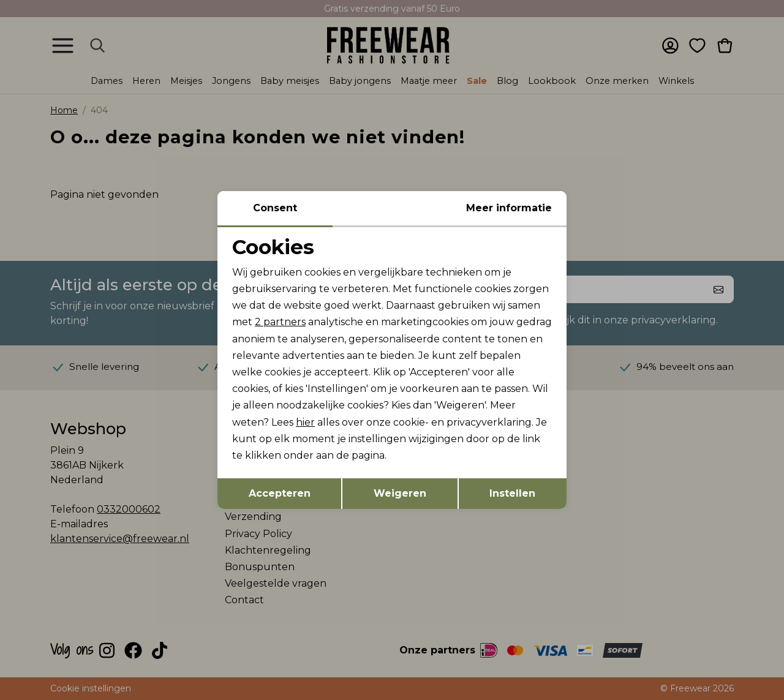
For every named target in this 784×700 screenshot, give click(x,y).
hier (305, 422)
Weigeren (400, 493)
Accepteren (280, 493)
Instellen (512, 493)
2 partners (280, 322)
